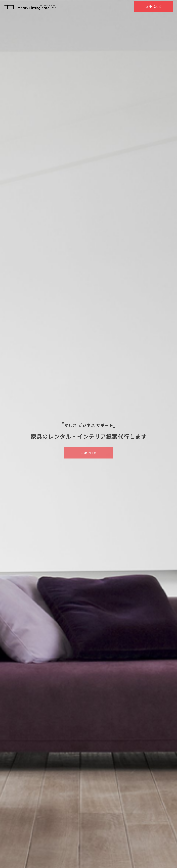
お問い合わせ (154, 6)
